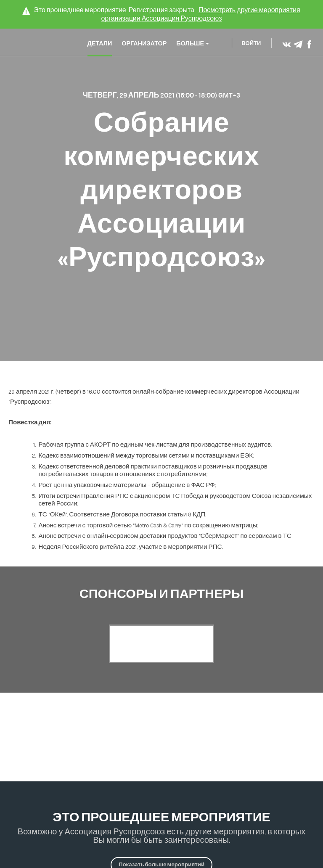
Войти (252, 44)
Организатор (144, 44)
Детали (100, 44)
